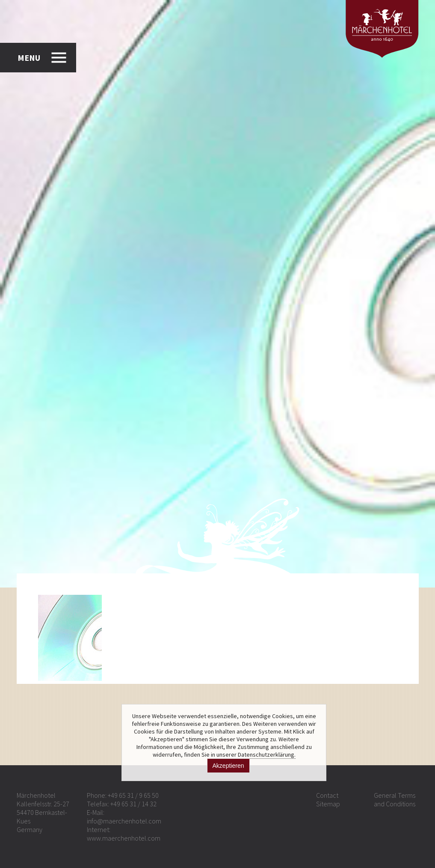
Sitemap (328, 804)
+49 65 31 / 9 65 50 (133, 795)
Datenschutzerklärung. (267, 755)
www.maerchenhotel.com (124, 838)
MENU (29, 58)
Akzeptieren (228, 766)
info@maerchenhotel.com (124, 821)
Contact (327, 795)
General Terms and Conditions (395, 799)
